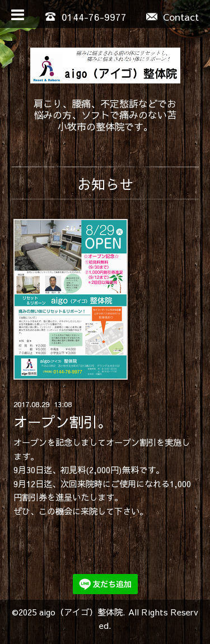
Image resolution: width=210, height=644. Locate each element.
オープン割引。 (62, 421)
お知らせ (105, 184)
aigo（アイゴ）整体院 (81, 612)
